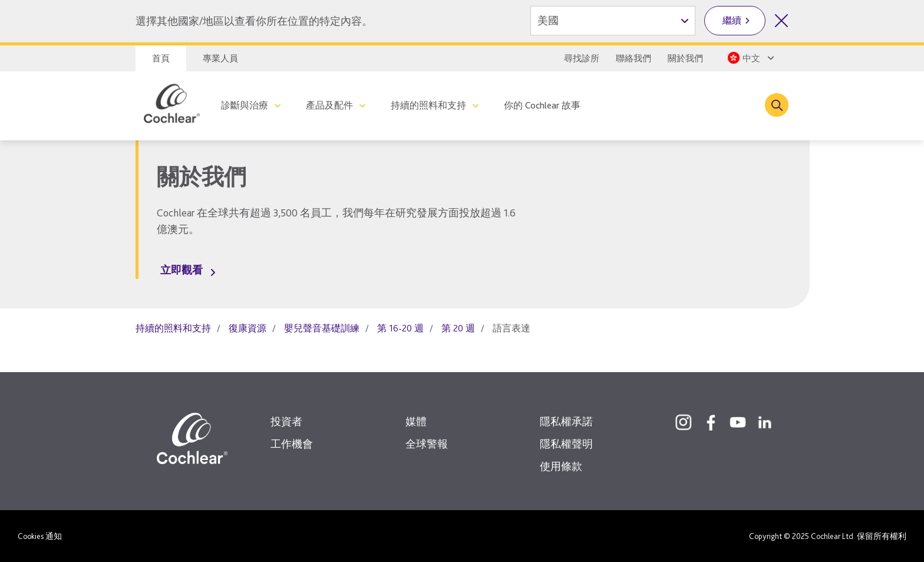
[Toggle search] (777, 105)
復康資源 (247, 328)
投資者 (286, 421)
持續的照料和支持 (428, 105)
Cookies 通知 (40, 536)
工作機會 (292, 444)
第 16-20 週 (400, 328)
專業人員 (220, 58)
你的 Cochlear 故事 (542, 105)
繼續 (732, 20)
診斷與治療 (245, 105)
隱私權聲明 (566, 444)
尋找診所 (582, 58)
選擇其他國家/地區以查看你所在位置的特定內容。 (254, 21)
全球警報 (427, 444)
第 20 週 (458, 328)
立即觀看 (181, 270)
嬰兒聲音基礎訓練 (322, 328)
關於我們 (685, 58)
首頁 (161, 58)
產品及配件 (329, 105)
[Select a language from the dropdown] (750, 58)
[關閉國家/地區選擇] (781, 21)
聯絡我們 (633, 58)
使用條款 (561, 466)
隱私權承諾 (566, 421)
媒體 (416, 421)
